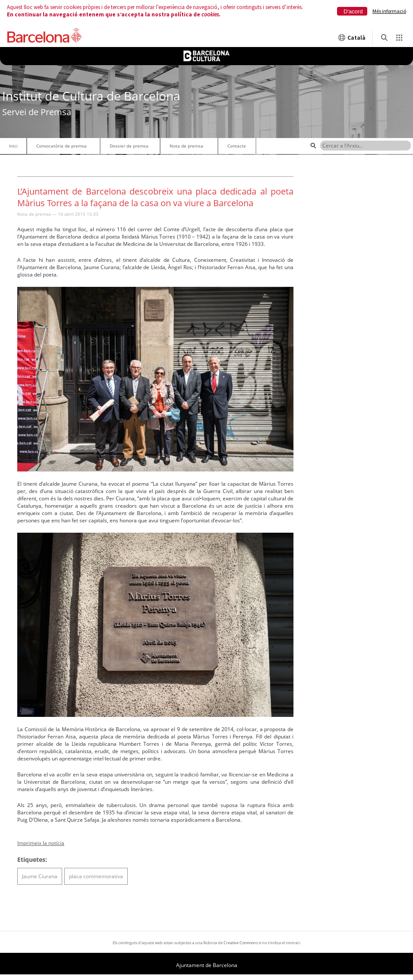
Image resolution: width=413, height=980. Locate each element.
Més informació (389, 11)
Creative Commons (241, 943)
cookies (210, 14)
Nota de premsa (186, 146)
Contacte (237, 146)
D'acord (353, 11)
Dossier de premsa (129, 146)
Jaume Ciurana (40, 876)
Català (352, 38)
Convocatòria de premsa (61, 146)
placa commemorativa (96, 876)
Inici (13, 146)
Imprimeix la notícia (41, 843)
